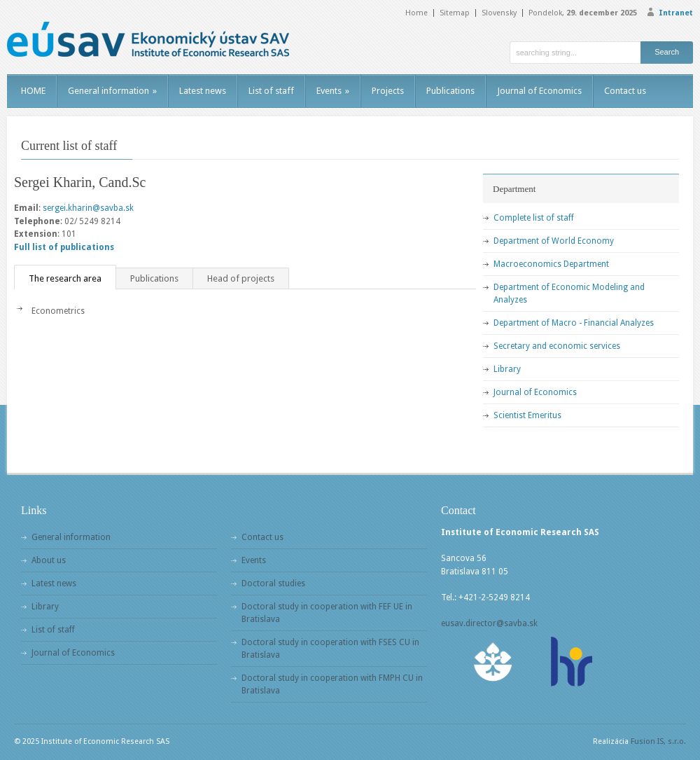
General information (112, 91)
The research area (65, 278)
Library (507, 369)
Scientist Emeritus (527, 415)
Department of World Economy (554, 241)
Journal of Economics (539, 91)
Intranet (676, 13)
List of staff (271, 91)
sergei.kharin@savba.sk (88, 208)
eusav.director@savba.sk (489, 623)
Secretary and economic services (557, 346)
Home (416, 13)
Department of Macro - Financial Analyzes (574, 323)
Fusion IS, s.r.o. (658, 741)
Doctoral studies (273, 583)
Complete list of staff (534, 218)
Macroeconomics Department (551, 264)
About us (49, 560)
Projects (388, 91)
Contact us (625, 91)
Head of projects (241, 278)
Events (333, 91)
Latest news (203, 91)
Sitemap (455, 13)
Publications (450, 91)
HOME (33, 91)
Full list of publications (64, 247)
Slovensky (499, 13)
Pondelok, (583, 13)
